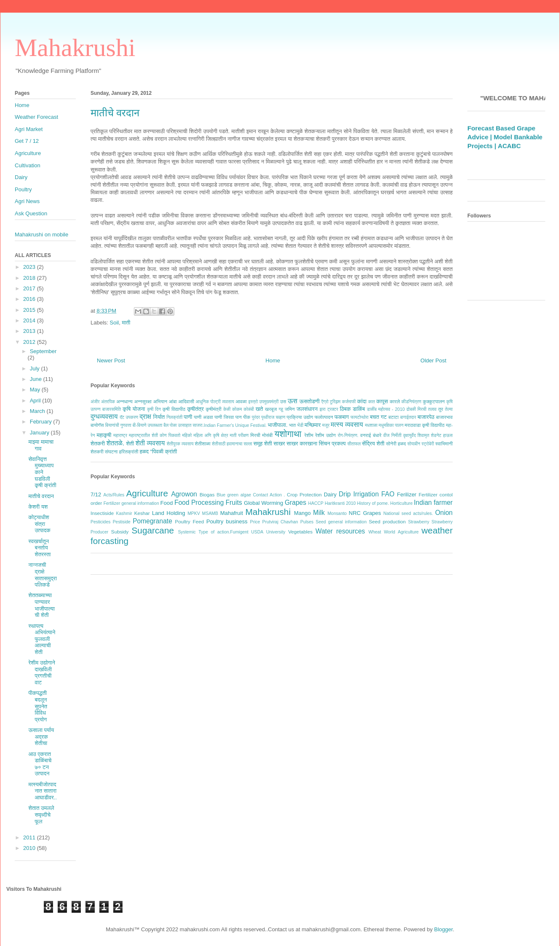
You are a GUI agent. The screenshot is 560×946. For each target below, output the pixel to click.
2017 (30, 288)
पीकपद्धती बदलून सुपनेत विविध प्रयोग (38, 706)
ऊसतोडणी (309, 401)
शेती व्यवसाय (150, 443)
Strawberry (419, 522)
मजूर (326, 425)
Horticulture (401, 503)
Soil (115, 323)
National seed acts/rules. (408, 513)
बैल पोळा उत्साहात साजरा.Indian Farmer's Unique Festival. (215, 425)
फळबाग (341, 417)
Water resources (340, 531)
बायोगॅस (97, 425)
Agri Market (29, 129)
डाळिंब (359, 409)
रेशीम (309, 435)
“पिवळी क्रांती (164, 452)
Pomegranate (152, 521)
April (36, 401)
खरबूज (271, 409)
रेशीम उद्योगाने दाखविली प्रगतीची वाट (41, 673)
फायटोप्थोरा (360, 417)
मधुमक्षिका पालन (391, 425)
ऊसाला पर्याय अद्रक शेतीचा (41, 737)
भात (292, 425)
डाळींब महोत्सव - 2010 (386, 409)
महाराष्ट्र (120, 435)
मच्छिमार (312, 425)
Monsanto (337, 513)
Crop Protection (304, 494)
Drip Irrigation (359, 494)
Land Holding (169, 513)
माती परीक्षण (239, 435)
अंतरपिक (108, 402)
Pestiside (122, 522)
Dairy (330, 494)
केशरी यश (38, 507)
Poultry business (227, 521)
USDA (257, 532)
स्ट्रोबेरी (428, 444)
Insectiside (102, 513)
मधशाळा (371, 425)
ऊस (292, 401)
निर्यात (159, 417)
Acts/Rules (114, 495)
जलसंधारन (307, 409)
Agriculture (147, 493)
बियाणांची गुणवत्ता (118, 425)
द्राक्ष (145, 417)
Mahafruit (232, 513)
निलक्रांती (174, 417)
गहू (281, 409)
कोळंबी (249, 409)
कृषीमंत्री (214, 409)
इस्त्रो (253, 402)
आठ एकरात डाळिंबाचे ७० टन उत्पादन (40, 764)
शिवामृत (424, 435)
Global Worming (263, 503)
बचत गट (378, 417)
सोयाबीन (414, 444)
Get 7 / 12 (27, 141)
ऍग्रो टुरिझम (331, 402)
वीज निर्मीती (392, 435)
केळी (227, 409)
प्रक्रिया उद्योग (300, 417)
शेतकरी (98, 444)
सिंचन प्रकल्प (332, 444)
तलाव (432, 409)
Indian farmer (433, 502)
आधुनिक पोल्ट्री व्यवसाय (215, 402)
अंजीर (95, 402)
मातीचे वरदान (41, 496)
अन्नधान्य (124, 401)
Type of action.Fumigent (223, 532)
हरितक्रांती (129, 452)
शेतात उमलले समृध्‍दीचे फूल (41, 815)
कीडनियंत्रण (411, 402)
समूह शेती (263, 444)
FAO (388, 494)
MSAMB (210, 513)
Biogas (207, 494)
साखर (279, 444)
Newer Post (111, 360)
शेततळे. (115, 443)
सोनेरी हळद (396, 444)
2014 (30, 320)
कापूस (382, 401)
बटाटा (393, 417)
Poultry (23, 189)
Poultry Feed (190, 521)
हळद (144, 452)
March (38, 411)
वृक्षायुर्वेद (410, 435)
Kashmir (124, 513)
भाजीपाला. (278, 425)
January (40, 433)
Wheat (375, 532)
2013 (30, 331)
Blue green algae (234, 495)
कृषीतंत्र (196, 409)
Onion (444, 513)
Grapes (295, 502)
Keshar (142, 513)
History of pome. (373, 503)
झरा (323, 409)
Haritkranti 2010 (340, 503)
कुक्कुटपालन (434, 401)
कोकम (237, 409)
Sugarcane (153, 530)
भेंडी (300, 425)
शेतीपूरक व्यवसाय (180, 444)
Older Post (433, 360)
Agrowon (184, 494)
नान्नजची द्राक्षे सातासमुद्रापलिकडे (42, 575)
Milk (319, 513)
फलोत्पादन (324, 417)
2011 (30, 837)
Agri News (27, 201)
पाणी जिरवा (224, 417)
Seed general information (341, 522)
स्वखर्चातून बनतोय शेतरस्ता (39, 548)
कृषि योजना (134, 409)
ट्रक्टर (333, 409)
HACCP (316, 503)
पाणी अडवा (203, 417)
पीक (247, 417)
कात (371, 402)
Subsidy (120, 532)
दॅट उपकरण (129, 417)
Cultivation (28, 165)
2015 (30, 310)
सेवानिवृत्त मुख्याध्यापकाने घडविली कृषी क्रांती (42, 472)
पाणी (188, 417)
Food (167, 503)
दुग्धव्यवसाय (104, 417)
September (43, 351)
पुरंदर (256, 417)
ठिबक (345, 409)
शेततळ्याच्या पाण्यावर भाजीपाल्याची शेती (41, 605)
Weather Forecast (36, 117)
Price (255, 522)
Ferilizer (407, 494)
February (42, 422)
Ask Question (31, 213)
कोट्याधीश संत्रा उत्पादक (39, 524)
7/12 (96, 494)
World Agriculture (401, 532)
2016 (30, 299)
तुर (441, 409)
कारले (395, 401)
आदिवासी (186, 401)
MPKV (193, 513)
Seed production (387, 521)
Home (273, 360)
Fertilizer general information (131, 503)
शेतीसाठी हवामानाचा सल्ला (232, 444)
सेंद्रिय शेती (373, 444)
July (36, 368)
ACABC (509, 152)
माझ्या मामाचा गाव (41, 445)
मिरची (255, 435)
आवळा (241, 401)
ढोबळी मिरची (416, 409)
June (37, 379)
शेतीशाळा (203, 444)
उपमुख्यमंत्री (269, 402)
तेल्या (449, 409)
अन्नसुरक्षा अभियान (151, 401)
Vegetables (300, 532)
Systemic (187, 532)
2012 (30, 342)
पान (239, 417)
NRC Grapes (365, 513)
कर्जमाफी (349, 402)
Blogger (443, 929)
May (36, 390)
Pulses (307, 522)
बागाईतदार (408, 417)
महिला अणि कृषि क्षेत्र (211, 435)
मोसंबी (268, 435)
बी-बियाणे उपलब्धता (148, 425)
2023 (30, 267)
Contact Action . (269, 495)
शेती (130, 444)
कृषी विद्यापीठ (174, 409)
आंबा (173, 401)
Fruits (234, 502)
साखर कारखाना (302, 444)
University (276, 532)
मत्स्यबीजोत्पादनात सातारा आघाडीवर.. (42, 791)
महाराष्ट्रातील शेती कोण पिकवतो (155, 435)
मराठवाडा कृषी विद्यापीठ (425, 425)
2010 (30, 848)
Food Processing (199, 502)
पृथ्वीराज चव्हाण (273, 417)
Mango (302, 513)
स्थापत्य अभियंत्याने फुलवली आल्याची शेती (42, 639)
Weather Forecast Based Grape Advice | (501, 134)
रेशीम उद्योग (326, 435)
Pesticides (100, 522)
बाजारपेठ (426, 417)
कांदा (362, 401)
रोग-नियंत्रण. (348, 435)
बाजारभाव (444, 417)
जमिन (290, 409)
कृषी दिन (154, 409)
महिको (187, 435)
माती (126, 323)
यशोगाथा (288, 434)
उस (283, 401)
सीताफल (354, 444)
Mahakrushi (75, 48)
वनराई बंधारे (371, 435)
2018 (30, 278)
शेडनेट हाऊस (442, 435)
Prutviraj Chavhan (280, 522)
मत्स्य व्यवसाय (347, 425)
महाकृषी (104, 435)
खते (259, 409)
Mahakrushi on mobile (41, 234)
